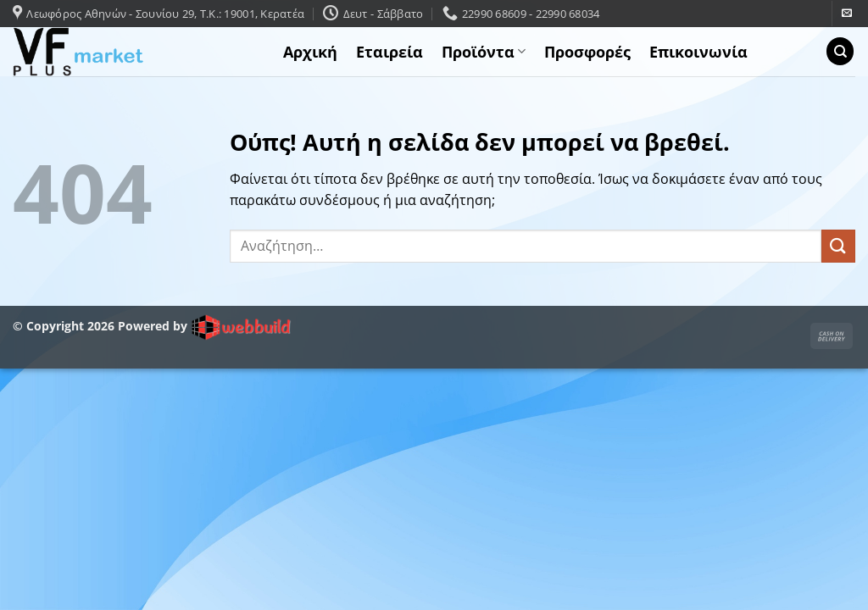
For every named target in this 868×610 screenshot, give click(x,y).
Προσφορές (587, 52)
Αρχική (310, 52)
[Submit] (838, 246)
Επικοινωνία (698, 52)
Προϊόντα (484, 52)
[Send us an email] (847, 14)
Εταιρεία (389, 52)
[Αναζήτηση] (840, 51)
